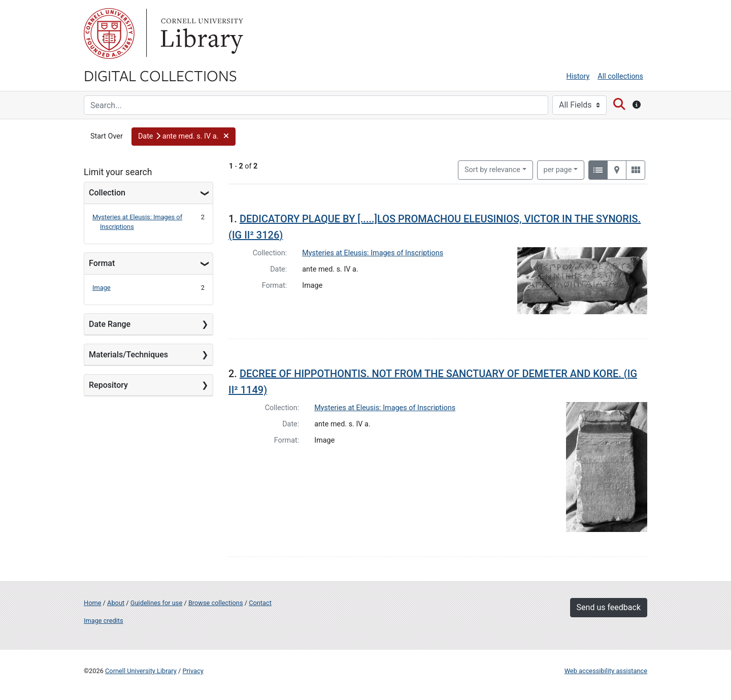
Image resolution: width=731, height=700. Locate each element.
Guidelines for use (156, 603)
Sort (492, 170)
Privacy (193, 671)
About (116, 603)
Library (201, 34)
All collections (620, 76)
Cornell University (109, 34)
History (578, 76)
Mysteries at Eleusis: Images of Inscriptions (373, 253)
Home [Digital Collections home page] (92, 603)
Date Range (110, 324)
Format (102, 263)
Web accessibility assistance (606, 671)
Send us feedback (609, 607)
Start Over (107, 136)
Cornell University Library (141, 671)
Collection (107, 193)
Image (102, 288)
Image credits (104, 621)
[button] (184, 137)
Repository (108, 385)
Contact (260, 603)
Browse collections (216, 603)
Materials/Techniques (128, 355)
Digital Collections (160, 75)
